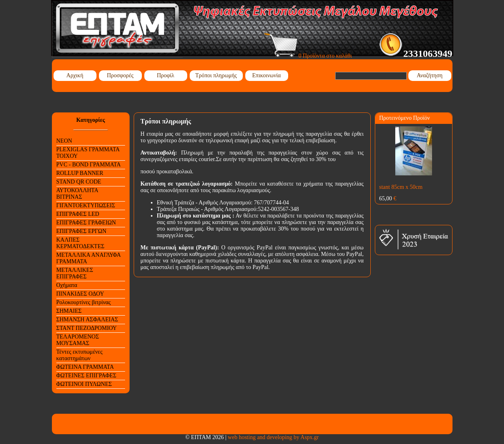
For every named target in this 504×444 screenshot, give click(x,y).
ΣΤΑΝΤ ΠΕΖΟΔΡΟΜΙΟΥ (87, 328)
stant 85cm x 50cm (401, 187)
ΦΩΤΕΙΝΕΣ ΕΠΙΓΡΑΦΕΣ (86, 376)
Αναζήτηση (429, 75)
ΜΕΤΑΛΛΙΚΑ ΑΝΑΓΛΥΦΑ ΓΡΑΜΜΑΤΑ (89, 258)
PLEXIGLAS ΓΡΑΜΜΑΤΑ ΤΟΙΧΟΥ (88, 153)
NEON (64, 141)
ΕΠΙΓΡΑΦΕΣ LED (78, 214)
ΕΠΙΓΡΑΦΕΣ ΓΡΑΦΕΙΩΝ (86, 223)
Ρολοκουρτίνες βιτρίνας (84, 302)
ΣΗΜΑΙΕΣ (69, 311)
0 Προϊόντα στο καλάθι (308, 56)
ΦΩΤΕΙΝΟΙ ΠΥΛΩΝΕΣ (84, 384)
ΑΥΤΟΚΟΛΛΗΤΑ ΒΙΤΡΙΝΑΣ (77, 194)
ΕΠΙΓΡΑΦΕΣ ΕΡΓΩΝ (82, 231)
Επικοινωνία (267, 75)
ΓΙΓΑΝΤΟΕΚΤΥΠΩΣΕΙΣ (86, 205)
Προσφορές (120, 75)
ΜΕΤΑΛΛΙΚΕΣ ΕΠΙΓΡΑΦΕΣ (75, 273)
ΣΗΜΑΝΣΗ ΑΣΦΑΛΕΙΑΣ (87, 320)
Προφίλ (166, 75)
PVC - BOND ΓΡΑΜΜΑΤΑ (89, 165)
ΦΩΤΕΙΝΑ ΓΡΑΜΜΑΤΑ (85, 367)
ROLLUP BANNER (80, 173)
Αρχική (75, 75)
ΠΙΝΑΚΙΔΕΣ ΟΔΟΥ (80, 294)
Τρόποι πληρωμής (216, 75)
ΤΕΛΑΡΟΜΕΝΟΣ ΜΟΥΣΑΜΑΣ (78, 340)
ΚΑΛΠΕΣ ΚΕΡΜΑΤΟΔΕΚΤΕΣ (81, 243)
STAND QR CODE (79, 182)
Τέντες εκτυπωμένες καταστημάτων (80, 355)
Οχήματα (67, 285)
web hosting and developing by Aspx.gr (273, 437)
